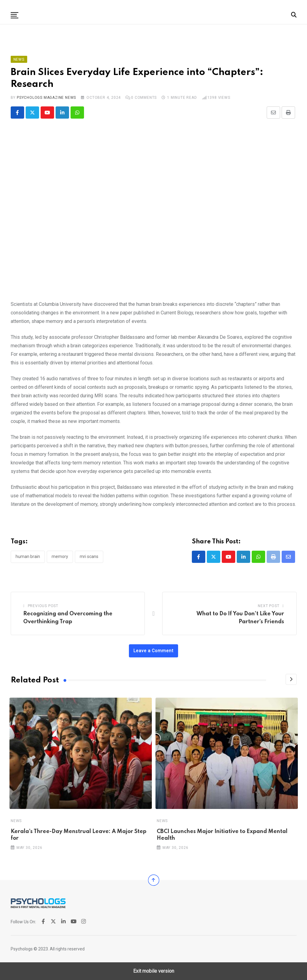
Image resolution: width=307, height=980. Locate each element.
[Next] (291, 679)
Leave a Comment (153, 651)
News (16, 821)
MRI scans (89, 556)
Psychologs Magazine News (46, 98)
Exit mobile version (154, 971)
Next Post (269, 606)
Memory (60, 556)
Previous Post (43, 606)
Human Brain (28, 556)
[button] (15, 15)
